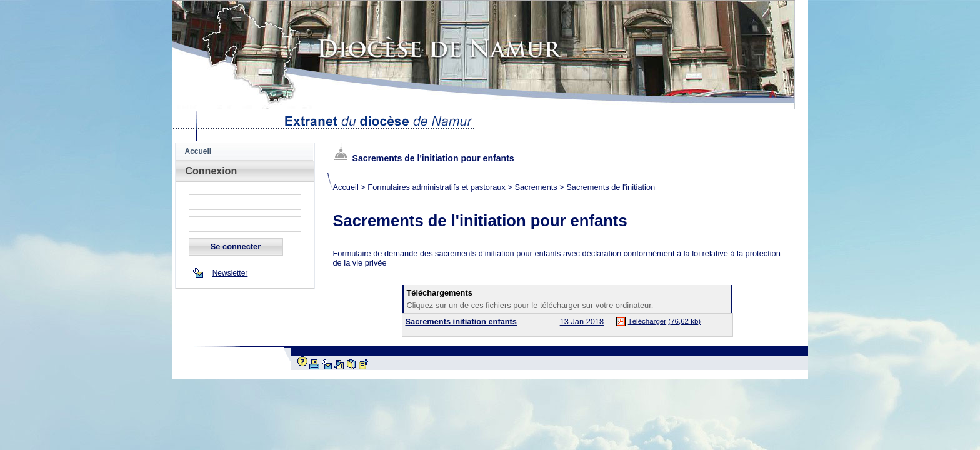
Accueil (198, 151)
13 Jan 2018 (582, 322)
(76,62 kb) (684, 321)
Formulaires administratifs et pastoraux (436, 187)
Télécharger (647, 321)
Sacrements (536, 187)
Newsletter (230, 273)
